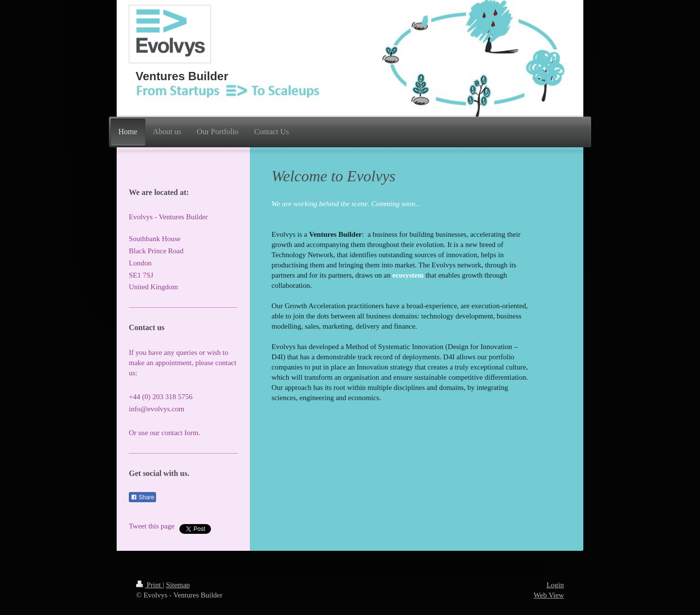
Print (149, 585)
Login (555, 585)
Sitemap (178, 585)
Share (142, 497)
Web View (549, 595)
